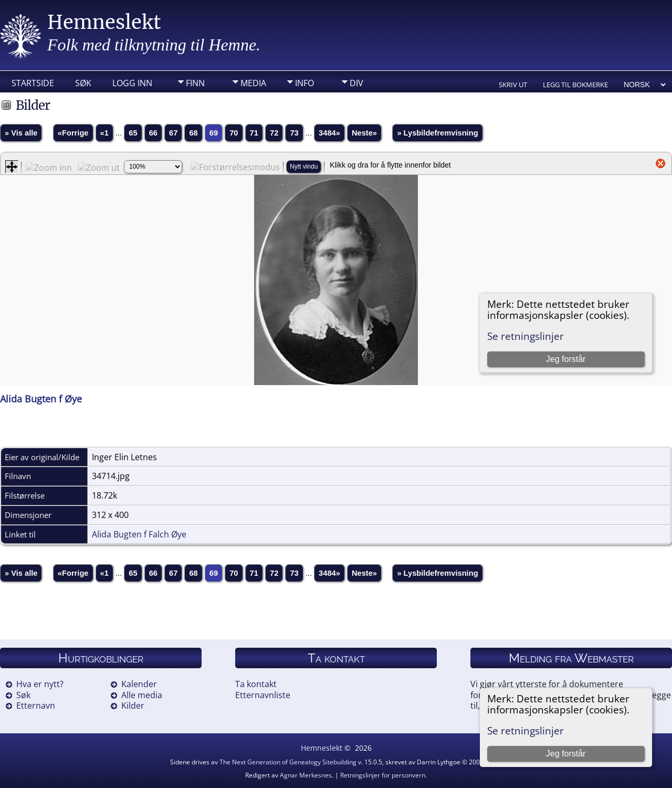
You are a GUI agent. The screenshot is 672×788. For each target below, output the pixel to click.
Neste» (364, 133)
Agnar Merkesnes (306, 775)
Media (253, 83)
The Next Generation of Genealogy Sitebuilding (288, 762)
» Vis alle (21, 133)
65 (133, 133)
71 (254, 133)
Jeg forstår (566, 754)
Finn (195, 83)
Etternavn (36, 706)
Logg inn (132, 83)
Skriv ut (513, 85)
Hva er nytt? (40, 684)
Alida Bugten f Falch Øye (139, 534)
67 (173, 133)
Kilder (133, 706)
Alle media (142, 695)
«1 (104, 133)
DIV (356, 83)
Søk (83, 83)
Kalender (139, 684)
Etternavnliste (263, 695)
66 (153, 133)
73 (294, 133)
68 (193, 133)
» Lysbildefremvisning (437, 133)
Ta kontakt (256, 684)
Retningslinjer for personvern (383, 775)
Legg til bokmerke (575, 85)
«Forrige (73, 133)
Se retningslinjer (526, 730)
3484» (329, 133)
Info (304, 83)
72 (274, 133)
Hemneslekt (104, 22)
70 (234, 133)
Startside (33, 83)
